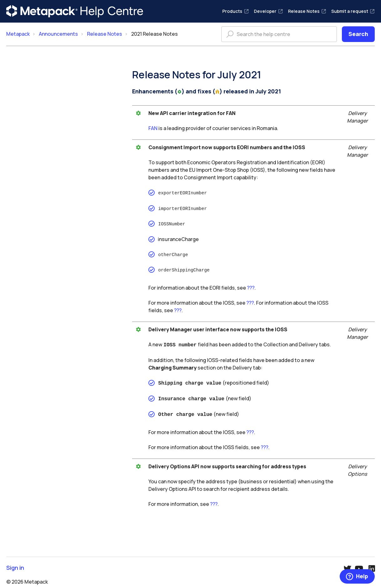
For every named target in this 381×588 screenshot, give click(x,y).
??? (251, 285)
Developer (268, 11)
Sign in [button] (15, 563)
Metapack (18, 34)
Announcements (58, 34)
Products (236, 11)
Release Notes (307, 11)
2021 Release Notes (154, 34)
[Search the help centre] (279, 34)
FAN (153, 128)
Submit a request (353, 11)
